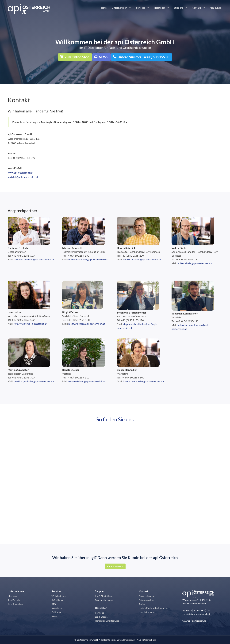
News (54, 616)
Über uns (12, 596)
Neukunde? (216, 8)
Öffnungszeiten (146, 600)
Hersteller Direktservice (107, 621)
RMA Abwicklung (104, 596)
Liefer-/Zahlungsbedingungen (153, 608)
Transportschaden (104, 600)
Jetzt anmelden (115, 566)
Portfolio (100, 613)
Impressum (130, 640)
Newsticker (57, 608)
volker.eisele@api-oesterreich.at (195, 263)
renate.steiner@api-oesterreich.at (87, 381)
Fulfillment (57, 612)
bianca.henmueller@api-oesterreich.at (144, 381)
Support (178, 8)
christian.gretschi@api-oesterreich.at (34, 259)
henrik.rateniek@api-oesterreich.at (142, 259)
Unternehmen (119, 8)
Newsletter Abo (147, 612)
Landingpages (102, 617)
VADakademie (59, 596)
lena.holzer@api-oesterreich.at (31, 324)
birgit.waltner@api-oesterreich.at (87, 324)
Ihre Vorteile (14, 600)
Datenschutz (149, 640)
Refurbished (57, 600)
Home (103, 8)
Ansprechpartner (23, 211)
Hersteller (159, 8)
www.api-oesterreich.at (21, 173)
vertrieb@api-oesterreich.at (23, 177)
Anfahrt (143, 604)
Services (141, 8)
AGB (139, 640)
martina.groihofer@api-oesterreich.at (34, 381)
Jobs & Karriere (15, 604)
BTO (54, 604)
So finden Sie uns (115, 419)
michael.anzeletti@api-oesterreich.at (88, 259)
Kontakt (196, 8)
